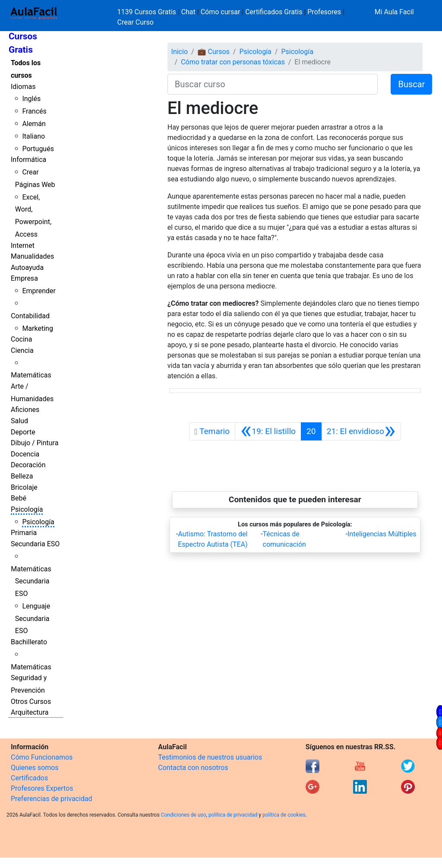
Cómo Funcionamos (42, 757)
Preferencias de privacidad (52, 799)
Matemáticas (31, 375)
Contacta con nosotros (193, 768)
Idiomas (23, 87)
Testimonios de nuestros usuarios (210, 757)
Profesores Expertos (42, 788)
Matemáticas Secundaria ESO (31, 581)
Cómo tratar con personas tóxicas (233, 62)
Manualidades (32, 256)
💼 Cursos (214, 52)
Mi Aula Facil (394, 12)
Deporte (23, 432)
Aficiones (25, 410)
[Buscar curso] (273, 84)
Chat (188, 12)
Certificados (29, 778)
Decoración (28, 465)
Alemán (34, 124)
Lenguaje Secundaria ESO (33, 619)
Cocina (21, 339)
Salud (19, 421)
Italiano (33, 136)
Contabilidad (30, 316)
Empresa (24, 278)
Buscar (411, 84)
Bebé (19, 498)
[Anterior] (268, 431)
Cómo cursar (221, 12)
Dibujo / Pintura (35, 443)
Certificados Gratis (274, 12)
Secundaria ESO (35, 544)
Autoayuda (27, 268)
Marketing (37, 328)
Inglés (31, 99)
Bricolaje (24, 487)
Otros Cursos (31, 702)
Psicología (27, 509)
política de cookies (284, 815)
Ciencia (22, 350)
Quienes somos (35, 768)
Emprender (39, 291)
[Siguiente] (361, 431)
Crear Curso (136, 22)
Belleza (22, 476)
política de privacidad (233, 815)
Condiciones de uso (184, 815)
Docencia (25, 454)
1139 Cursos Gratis (148, 12)
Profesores (324, 12)
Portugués (38, 149)
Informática (28, 160)
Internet (23, 246)
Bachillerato (29, 642)
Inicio (180, 52)
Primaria (24, 533)
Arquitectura (30, 712)
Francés (34, 111)
